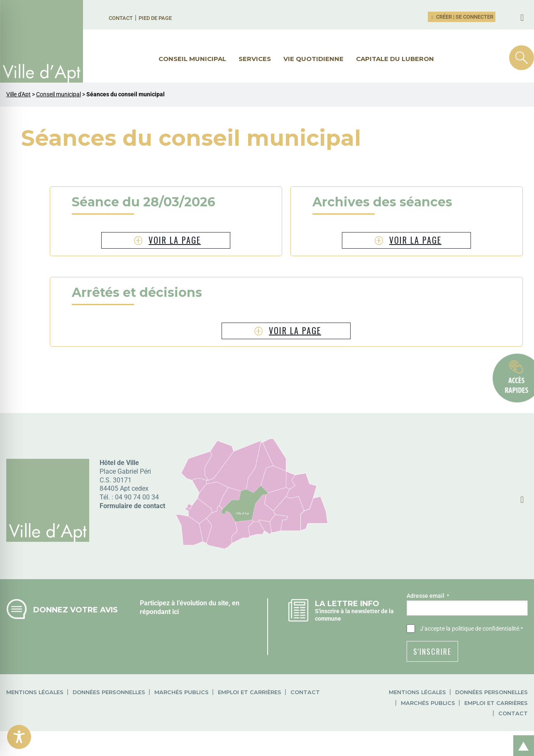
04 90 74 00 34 (137, 497)
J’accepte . (471, 629)
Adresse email (428, 596)
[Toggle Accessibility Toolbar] (19, 737)
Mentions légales (35, 692)
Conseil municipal (192, 59)
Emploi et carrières (250, 692)
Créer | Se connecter (462, 17)
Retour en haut (521, 737)
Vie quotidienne (313, 59)
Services (255, 59)
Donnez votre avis (76, 610)
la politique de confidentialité (483, 629)
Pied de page (155, 18)
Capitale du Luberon (395, 59)
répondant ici (159, 612)
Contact (121, 18)
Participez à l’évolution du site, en (190, 603)
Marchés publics (182, 692)
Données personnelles (109, 692)
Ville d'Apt (18, 94)
